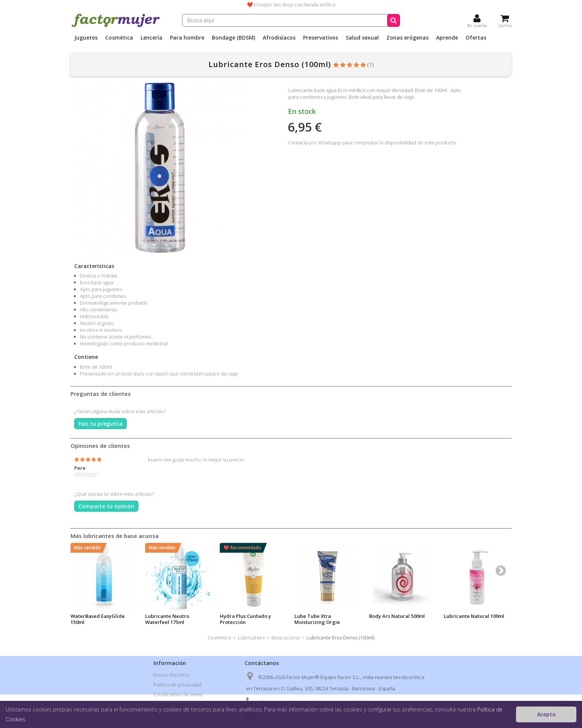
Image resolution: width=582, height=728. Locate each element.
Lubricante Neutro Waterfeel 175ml (167, 619)
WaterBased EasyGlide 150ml (98, 619)
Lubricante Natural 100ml (474, 616)
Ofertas (476, 38)
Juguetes (86, 38)
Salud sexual (362, 38)
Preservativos (321, 38)
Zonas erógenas (407, 38)
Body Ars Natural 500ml (397, 616)
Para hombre (187, 38)
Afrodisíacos (279, 38)
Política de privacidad (177, 685)
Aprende (447, 38)
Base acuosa (286, 638)
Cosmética (119, 38)
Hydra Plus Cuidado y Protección (245, 619)
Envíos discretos (172, 675)
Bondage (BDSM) (234, 38)
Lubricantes (251, 638)
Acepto (546, 714)
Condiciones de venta (178, 694)
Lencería (152, 38)
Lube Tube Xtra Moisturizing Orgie (317, 619)
